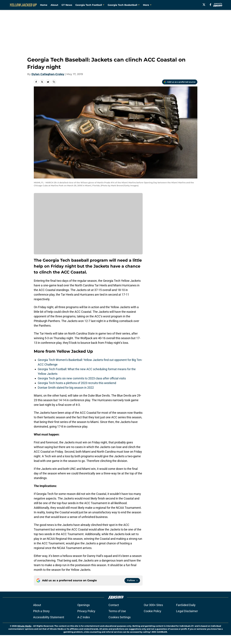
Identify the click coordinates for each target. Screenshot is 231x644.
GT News (67, 5)
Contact (114, 605)
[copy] (54, 82)
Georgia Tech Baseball (156, 5)
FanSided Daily (186, 605)
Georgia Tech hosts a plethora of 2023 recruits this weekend (77, 383)
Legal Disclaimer (187, 611)
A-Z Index (84, 617)
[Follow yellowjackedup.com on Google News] (132, 580)
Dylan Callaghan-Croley (48, 74)
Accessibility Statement (49, 617)
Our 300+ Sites (153, 605)
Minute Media (24, 626)
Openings (84, 605)
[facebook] (212, 5)
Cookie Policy (153, 611)
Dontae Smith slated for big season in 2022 (66, 388)
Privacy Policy (86, 611)
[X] (205, 5)
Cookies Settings (120, 617)
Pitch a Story (41, 611)
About (54, 5)
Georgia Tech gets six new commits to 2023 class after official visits (82, 378)
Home (44, 5)
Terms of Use (117, 611)
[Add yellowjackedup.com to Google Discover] (180, 82)
